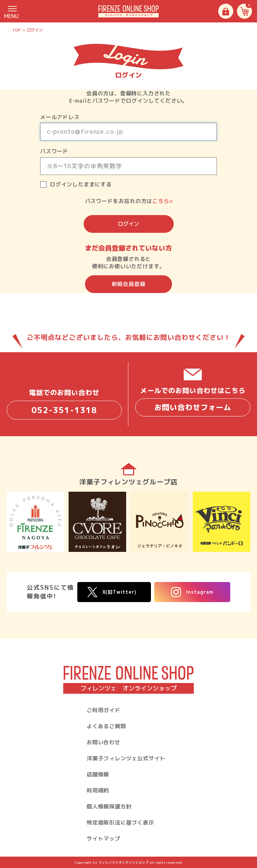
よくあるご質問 (106, 726)
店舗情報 (98, 774)
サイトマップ (104, 839)
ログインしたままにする (81, 184)
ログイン (128, 224)
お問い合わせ (104, 742)
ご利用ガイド (104, 710)
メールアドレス (60, 117)
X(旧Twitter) (112, 592)
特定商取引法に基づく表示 (120, 823)
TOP (16, 30)
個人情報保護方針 (109, 806)
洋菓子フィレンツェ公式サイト (126, 758)
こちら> (162, 201)
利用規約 (98, 790)
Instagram (192, 592)
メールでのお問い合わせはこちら (193, 401)
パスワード (54, 151)
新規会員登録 (129, 284)
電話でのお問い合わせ (64, 404)
